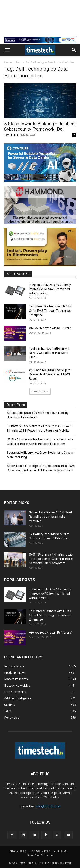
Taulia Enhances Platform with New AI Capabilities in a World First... (50, 353)
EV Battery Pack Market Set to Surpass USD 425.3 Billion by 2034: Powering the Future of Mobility (40, 428)
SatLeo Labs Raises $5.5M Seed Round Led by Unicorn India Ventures (38, 415)
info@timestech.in (48, 806)
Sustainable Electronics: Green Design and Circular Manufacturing (40, 455)
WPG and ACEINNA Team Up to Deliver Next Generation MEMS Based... (50, 374)
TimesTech (11, 135)
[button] (7, 50)
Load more (40, 391)
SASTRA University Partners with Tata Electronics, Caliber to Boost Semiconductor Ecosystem (41, 442)
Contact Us (61, 851)
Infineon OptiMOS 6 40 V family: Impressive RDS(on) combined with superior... (50, 289)
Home (8, 62)
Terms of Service (40, 851)
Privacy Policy (18, 851)
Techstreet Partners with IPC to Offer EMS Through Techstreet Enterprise (50, 311)
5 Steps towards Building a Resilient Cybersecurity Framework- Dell (40, 126)
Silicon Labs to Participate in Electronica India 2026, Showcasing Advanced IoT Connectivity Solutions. (41, 468)
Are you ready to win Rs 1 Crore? (51, 328)
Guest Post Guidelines (40, 855)
